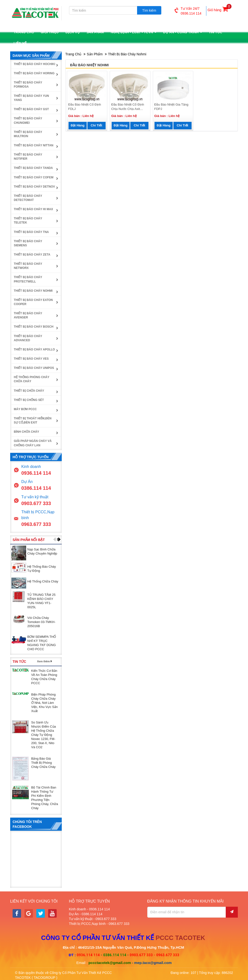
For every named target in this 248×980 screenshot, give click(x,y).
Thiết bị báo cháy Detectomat (28, 198)
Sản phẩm (95, 32)
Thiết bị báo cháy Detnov (34, 187)
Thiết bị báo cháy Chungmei (28, 120)
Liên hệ (20, 43)
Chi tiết (97, 125)
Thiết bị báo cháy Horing (34, 73)
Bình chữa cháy (27, 432)
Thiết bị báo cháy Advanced (28, 338)
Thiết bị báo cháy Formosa (28, 85)
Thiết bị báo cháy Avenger (28, 315)
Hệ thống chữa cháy (43, 581)
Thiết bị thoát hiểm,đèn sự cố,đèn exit (33, 420)
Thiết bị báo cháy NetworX (28, 266)
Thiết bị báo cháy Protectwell (28, 279)
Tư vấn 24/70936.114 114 (188, 11)
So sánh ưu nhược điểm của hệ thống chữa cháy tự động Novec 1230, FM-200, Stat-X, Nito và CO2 (44, 735)
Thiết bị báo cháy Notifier (28, 157)
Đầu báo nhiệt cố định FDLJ (85, 107)
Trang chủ (24, 32)
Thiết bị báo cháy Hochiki (35, 64)
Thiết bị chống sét (29, 400)
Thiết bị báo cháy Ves (31, 359)
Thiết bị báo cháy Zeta (32, 255)
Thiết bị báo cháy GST (31, 109)
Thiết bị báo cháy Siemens (28, 243)
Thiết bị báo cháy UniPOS (34, 368)
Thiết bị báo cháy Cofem (34, 177)
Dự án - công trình (183, 32)
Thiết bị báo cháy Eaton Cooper (33, 302)
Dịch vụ (73, 32)
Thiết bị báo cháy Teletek (28, 220)
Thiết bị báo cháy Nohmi (127, 54)
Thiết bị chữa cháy (29, 391)
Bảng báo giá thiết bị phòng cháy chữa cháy (43, 763)
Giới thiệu (50, 32)
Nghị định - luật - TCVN (133, 32)
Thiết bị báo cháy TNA (31, 232)
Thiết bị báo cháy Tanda (33, 168)
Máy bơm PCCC (25, 409)
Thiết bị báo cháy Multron (28, 134)
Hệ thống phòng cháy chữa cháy (32, 379)
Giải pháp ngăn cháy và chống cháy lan (33, 443)
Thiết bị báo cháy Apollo (34, 349)
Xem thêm (43, 661)
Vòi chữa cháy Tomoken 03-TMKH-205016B (41, 622)
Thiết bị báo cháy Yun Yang (31, 98)
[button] (55, 539)
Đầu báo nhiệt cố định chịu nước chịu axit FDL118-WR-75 (128, 107)
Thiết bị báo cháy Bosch (34, 327)
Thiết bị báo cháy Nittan (34, 145)
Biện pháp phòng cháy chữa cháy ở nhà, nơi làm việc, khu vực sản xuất (44, 703)
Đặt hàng (78, 125)
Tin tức (216, 32)
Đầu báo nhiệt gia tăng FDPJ (171, 107)
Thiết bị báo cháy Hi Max (33, 209)
